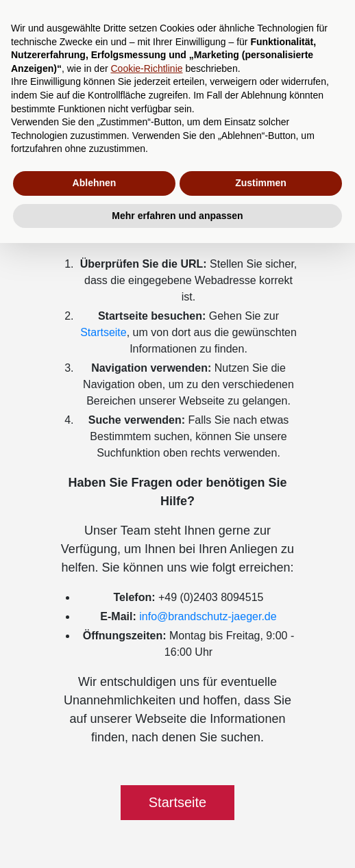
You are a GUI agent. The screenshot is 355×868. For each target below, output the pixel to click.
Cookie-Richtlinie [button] (146, 68)
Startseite (103, 332)
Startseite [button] (177, 802)
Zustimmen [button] (261, 183)
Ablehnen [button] (95, 183)
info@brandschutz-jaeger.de (208, 616)
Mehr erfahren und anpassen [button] (177, 216)
